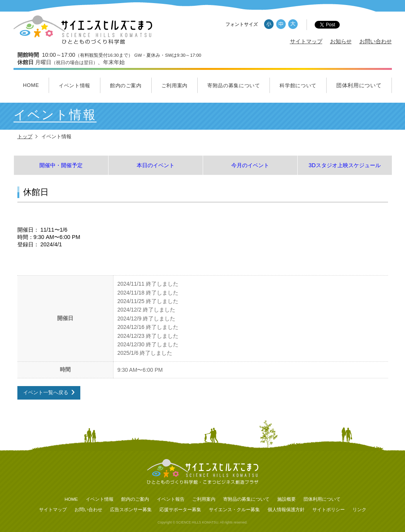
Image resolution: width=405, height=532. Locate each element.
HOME (31, 85)
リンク (359, 510)
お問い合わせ (376, 41)
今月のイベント (250, 165)
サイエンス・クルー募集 (234, 510)
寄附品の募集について (234, 86)
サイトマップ (306, 41)
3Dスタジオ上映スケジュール (344, 165)
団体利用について (359, 85)
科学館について (298, 86)
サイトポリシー (329, 510)
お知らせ (341, 41)
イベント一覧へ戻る (46, 392)
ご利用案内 (175, 86)
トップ (25, 136)
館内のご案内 (126, 86)
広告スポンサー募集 (131, 510)
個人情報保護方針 (286, 510)
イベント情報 (75, 86)
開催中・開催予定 (61, 165)
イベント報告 (171, 499)
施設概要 (286, 499)
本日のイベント (156, 165)
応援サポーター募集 (180, 510)
